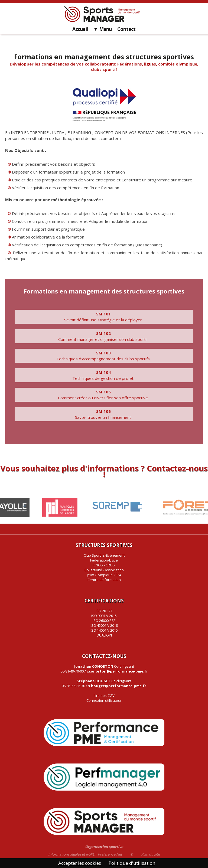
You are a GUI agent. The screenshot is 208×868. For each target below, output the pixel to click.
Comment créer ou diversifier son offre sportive (104, 395)
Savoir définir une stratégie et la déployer (104, 317)
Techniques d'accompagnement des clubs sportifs (104, 356)
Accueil (80, 29)
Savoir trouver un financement (104, 414)
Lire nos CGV (104, 696)
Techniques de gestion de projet (104, 375)
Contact (126, 29)
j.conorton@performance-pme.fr (117, 671)
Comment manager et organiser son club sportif (104, 336)
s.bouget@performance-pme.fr (117, 686)
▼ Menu (103, 29)
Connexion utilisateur (104, 700)
